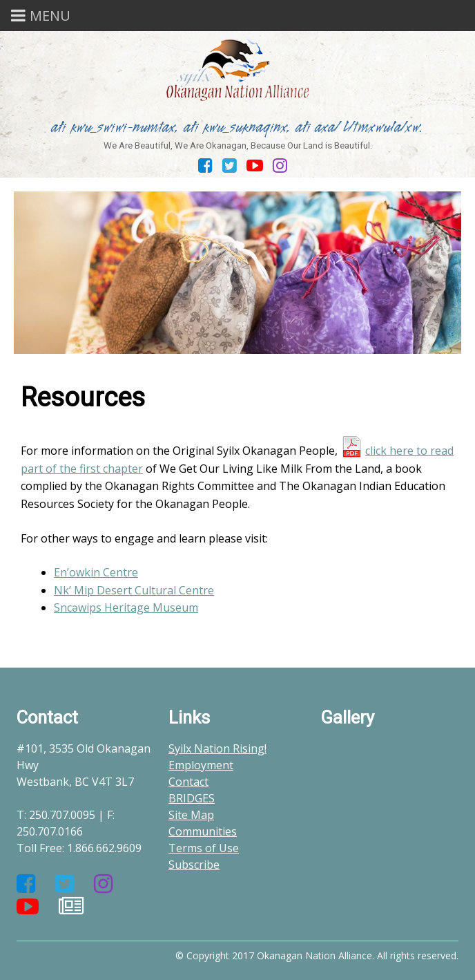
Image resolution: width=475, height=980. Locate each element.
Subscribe (194, 865)
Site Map (191, 815)
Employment (201, 765)
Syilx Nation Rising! (217, 748)
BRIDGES (192, 798)
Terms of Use (204, 848)
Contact (188, 782)
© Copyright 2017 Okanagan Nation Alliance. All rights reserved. (317, 955)
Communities (203, 831)
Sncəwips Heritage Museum (126, 607)
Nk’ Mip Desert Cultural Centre (134, 590)
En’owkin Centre (96, 572)
